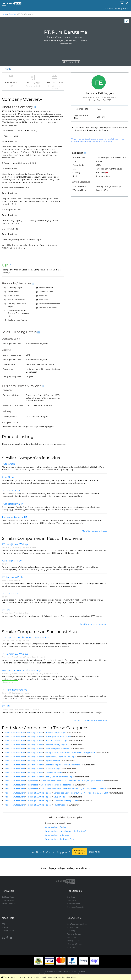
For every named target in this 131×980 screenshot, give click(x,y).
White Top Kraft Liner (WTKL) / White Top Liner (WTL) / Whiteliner (79, 781)
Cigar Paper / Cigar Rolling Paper (68, 757)
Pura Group (9, 464)
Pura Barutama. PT (13, 504)
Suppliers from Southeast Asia (59, 839)
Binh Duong (15, 641)
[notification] (122, 3)
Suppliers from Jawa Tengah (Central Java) (65, 831)
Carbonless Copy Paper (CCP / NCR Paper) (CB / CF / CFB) (88, 793)
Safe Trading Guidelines (77, 922)
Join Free (71, 894)
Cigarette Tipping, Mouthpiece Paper (70, 765)
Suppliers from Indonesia (57, 835)
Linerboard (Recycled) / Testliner (63, 785)
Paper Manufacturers (15, 733)
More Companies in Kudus (95, 531)
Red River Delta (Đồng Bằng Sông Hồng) (31, 674)
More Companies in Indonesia (93, 624)
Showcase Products (75, 904)
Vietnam (26, 641)
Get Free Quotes (113, 9)
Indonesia (42, 657)
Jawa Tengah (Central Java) (24, 547)
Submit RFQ (80, 852)
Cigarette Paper (60, 761)
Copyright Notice (75, 941)
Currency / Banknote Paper (65, 737)
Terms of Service (74, 931)
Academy (71, 928)
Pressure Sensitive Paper (64, 741)
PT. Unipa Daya (11, 594)
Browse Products (9, 901)
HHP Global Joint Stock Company (21, 670)
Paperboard (33, 781)
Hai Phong (7, 674)
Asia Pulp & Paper (12, 561)
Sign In (126, 9)
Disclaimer (72, 935)
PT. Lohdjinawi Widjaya (15, 544)
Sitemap (6, 925)
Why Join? (72, 898)
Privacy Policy (73, 938)
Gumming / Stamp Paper (73, 801)
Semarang (7, 547)
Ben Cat (6, 641)
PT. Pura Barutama (13, 491)
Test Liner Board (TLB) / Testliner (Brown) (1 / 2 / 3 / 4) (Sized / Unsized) (81, 789)
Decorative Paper (60, 769)
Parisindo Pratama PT (14, 517)
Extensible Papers (61, 773)
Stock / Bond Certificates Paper (67, 777)
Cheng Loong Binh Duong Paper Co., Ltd (25, 638)
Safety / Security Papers (63, 745)
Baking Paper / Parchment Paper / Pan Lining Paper (77, 753)
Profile (9, 69)
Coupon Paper (68, 797)
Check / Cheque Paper (63, 733)
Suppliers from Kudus (55, 827)
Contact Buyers (74, 901)
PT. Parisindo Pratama (15, 577)
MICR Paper (66, 805)
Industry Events (74, 925)
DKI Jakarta (15, 580)
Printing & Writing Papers (39, 793)
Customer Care (8, 928)
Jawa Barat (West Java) (19, 613)
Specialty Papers (35, 733)
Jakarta (5, 564)
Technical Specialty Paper (64, 749)
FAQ (4, 922)
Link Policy (72, 945)
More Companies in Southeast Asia (91, 720)
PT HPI (6, 610)
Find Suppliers (8, 898)
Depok (5, 613)
